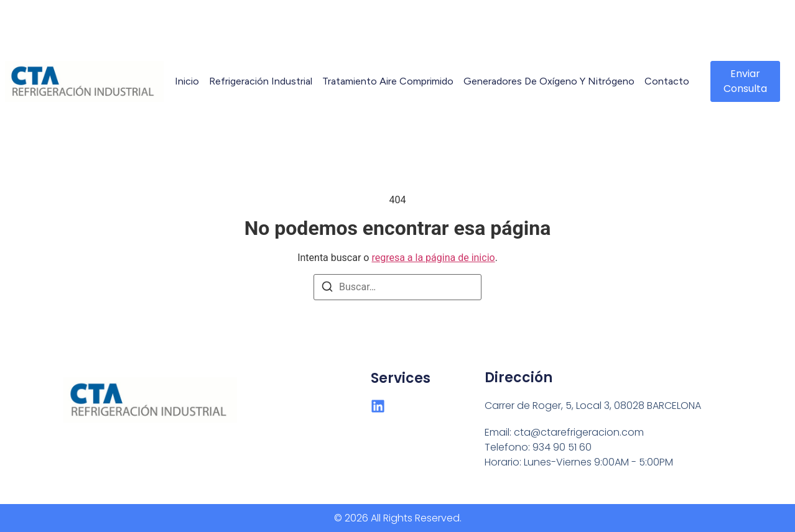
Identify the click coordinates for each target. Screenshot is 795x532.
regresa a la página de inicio (433, 258)
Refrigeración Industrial (261, 81)
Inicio (187, 81)
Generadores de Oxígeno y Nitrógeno (549, 81)
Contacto (667, 81)
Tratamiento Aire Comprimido (388, 81)
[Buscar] (327, 289)
